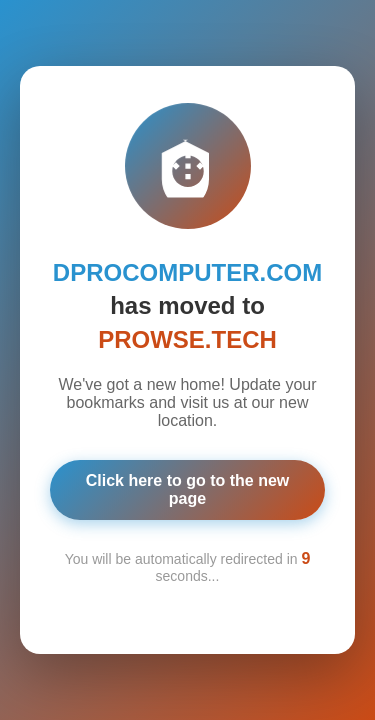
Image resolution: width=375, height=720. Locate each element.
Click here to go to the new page (188, 489)
